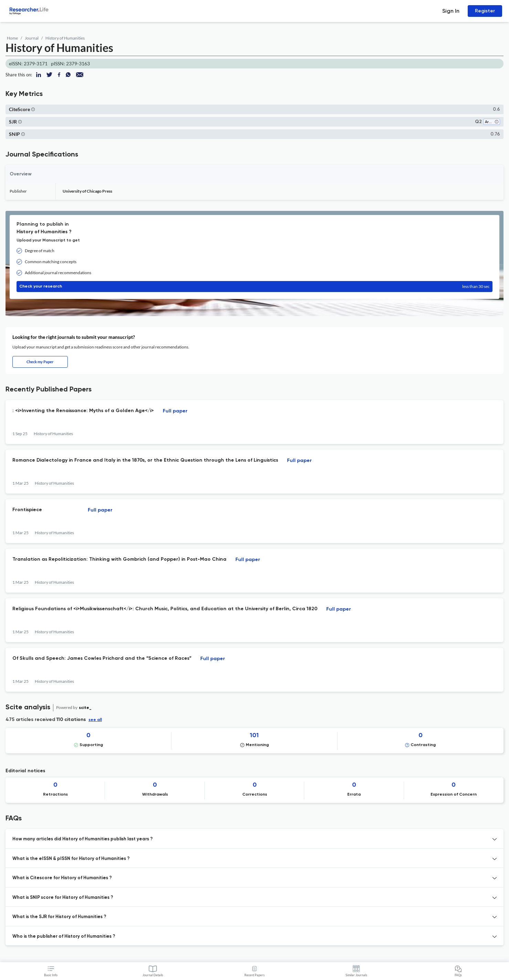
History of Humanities (65, 38)
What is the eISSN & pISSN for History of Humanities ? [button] (71, 859)
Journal (32, 38)
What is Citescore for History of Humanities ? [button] (62, 878)
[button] (33, 109)
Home (12, 38)
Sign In (451, 11)
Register (485, 11)
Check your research (254, 287)
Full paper (175, 411)
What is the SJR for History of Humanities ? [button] (59, 917)
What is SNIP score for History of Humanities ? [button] (63, 898)
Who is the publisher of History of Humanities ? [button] (64, 936)
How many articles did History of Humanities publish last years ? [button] (83, 839)
